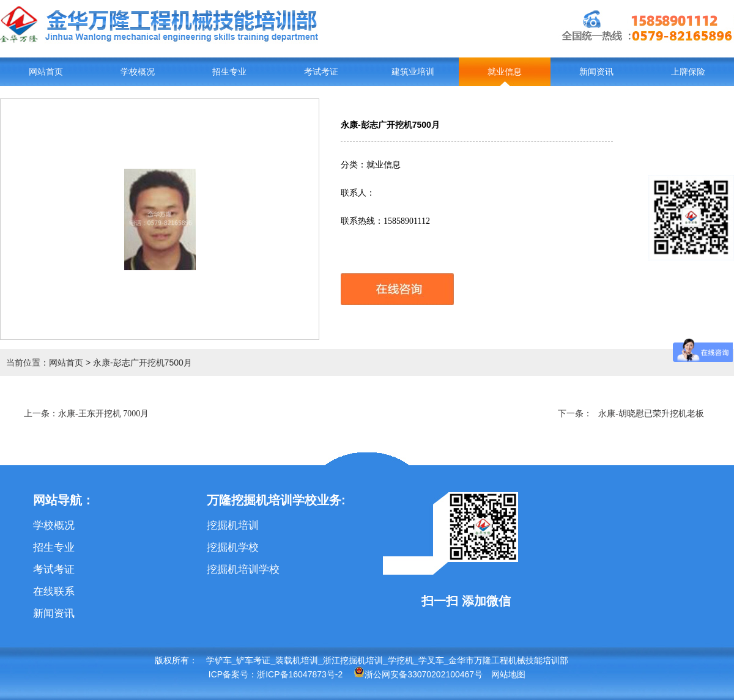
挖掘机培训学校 (243, 569)
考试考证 (321, 72)
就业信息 (505, 72)
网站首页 (46, 72)
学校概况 (138, 72)
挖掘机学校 (233, 547)
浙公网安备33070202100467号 (418, 674)
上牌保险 (688, 72)
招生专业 (229, 72)
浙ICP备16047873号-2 (300, 674)
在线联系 (54, 591)
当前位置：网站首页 (45, 363)
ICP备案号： (233, 674)
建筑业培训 (413, 72)
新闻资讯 (596, 72)
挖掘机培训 (233, 525)
